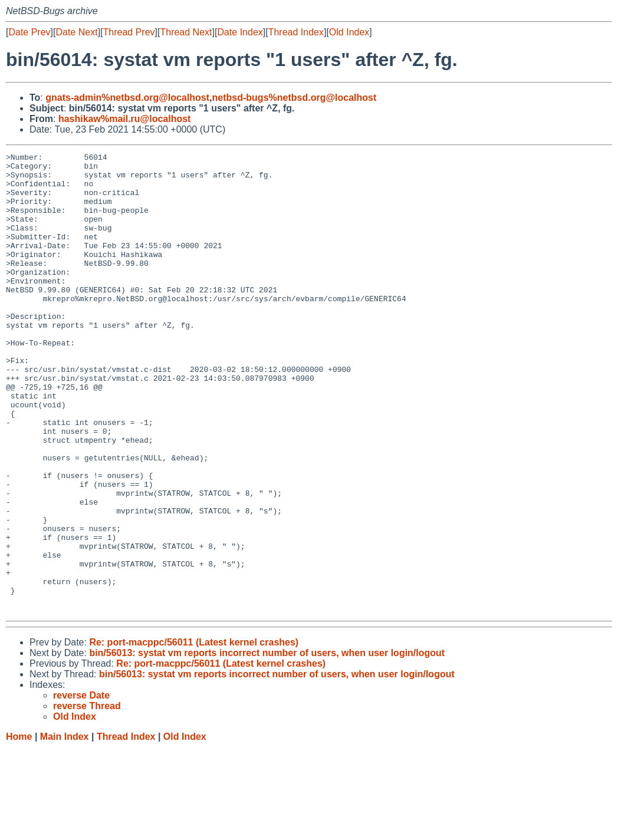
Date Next (76, 32)
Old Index (349, 32)
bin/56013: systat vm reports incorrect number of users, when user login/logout (267, 745)
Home (19, 829)
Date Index (240, 32)
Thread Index (296, 32)
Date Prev (29, 32)
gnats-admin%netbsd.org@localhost (127, 98)
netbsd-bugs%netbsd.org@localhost (295, 98)
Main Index (65, 829)
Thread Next (186, 32)
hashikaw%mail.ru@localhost (125, 119)
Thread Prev (129, 32)
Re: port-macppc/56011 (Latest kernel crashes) (194, 734)
